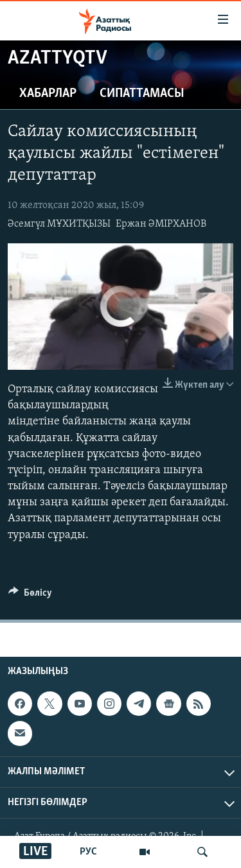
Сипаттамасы (142, 94)
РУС (88, 852)
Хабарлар (48, 94)
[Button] (30, 596)
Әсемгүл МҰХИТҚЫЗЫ (59, 224)
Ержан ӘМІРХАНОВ (161, 224)
